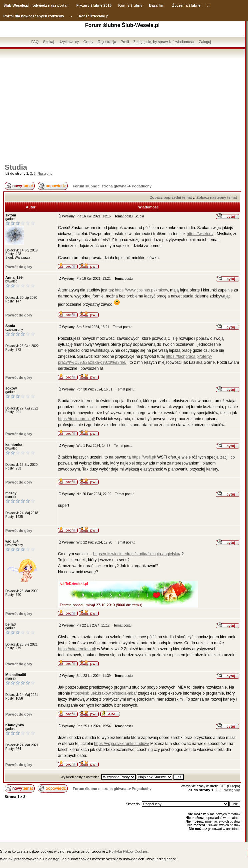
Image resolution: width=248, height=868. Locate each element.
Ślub (7, 5)
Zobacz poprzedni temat (171, 197)
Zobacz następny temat (217, 197)
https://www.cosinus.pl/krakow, (142, 290)
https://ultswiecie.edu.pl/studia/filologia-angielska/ (136, 554)
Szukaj (48, 42)
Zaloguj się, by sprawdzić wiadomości (164, 42)
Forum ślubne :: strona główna (99, 186)
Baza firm (157, 5)
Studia (16, 167)
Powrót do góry (19, 267)
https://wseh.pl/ (200, 234)
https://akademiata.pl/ (77, 649)
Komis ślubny (130, 5)
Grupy (88, 42)
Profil (125, 42)
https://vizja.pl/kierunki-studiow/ (121, 744)
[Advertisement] (122, 108)
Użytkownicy (68, 42)
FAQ (35, 42)
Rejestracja (107, 42)
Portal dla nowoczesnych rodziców (34, 16)
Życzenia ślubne (186, 5)
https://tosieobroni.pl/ (76, 419)
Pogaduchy (141, 186)
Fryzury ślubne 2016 (94, 5)
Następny (45, 174)
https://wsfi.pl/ (144, 457)
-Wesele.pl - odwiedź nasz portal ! (40, 5)
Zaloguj (205, 42)
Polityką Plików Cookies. (129, 851)
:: (208, 5)
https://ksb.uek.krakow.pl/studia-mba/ (104, 693)
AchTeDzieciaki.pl (94, 16)
